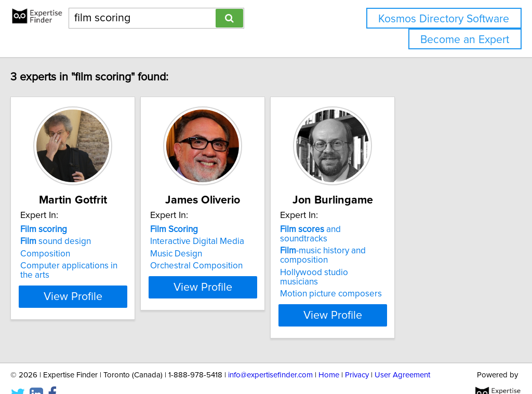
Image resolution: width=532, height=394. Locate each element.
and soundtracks (409, 229)
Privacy (357, 356)
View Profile (108, 296)
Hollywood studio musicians (408, 263)
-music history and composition (397, 246)
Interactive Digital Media (245, 241)
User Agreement (402, 356)
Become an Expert (465, 40)
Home (329, 356)
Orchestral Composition (244, 266)
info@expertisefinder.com (270, 356)
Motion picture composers (405, 275)
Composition (67, 254)
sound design (77, 241)
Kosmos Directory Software (444, 19)
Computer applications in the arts (106, 266)
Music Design (224, 254)
